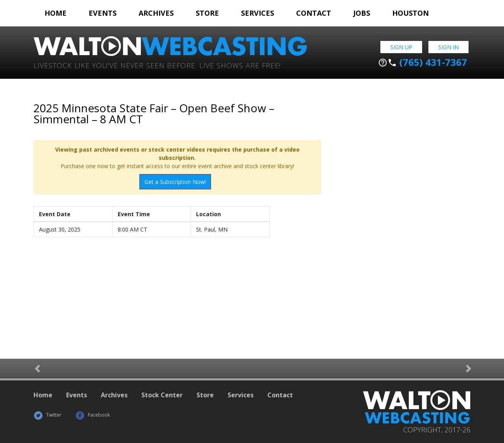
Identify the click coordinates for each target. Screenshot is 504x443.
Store (207, 13)
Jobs (362, 13)
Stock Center (162, 395)
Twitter (47, 415)
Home (56, 13)
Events (103, 13)
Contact (314, 13)
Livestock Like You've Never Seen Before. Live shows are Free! (157, 65)
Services (258, 13)
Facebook (93, 415)
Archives (156, 13)
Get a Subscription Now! (175, 182)
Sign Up (401, 47)
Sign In (448, 47)
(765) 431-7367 (422, 62)
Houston (410, 13)
